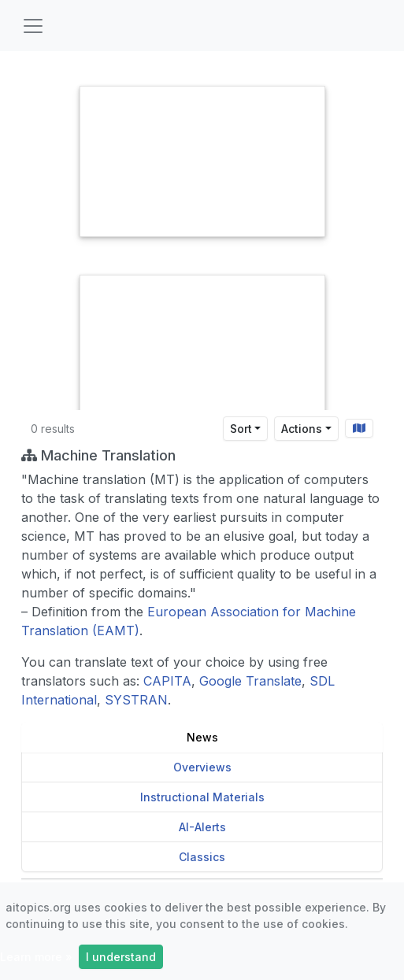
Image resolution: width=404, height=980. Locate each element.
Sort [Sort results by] (241, 429)
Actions (302, 429)
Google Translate (250, 681)
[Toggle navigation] (33, 26)
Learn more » (36, 957)
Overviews (202, 767)
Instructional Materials (202, 797)
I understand (121, 957)
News (202, 737)
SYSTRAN (136, 700)
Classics (202, 857)
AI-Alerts (202, 827)
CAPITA (167, 681)
